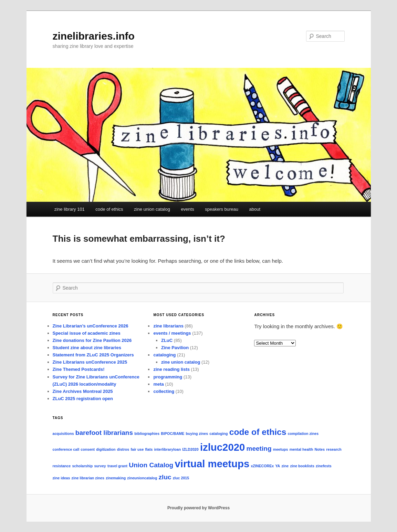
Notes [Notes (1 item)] (320, 449)
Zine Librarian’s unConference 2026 (91, 326)
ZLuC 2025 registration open (83, 399)
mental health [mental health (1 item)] (301, 449)
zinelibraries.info (94, 36)
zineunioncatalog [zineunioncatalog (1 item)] (142, 478)
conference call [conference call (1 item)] (66, 449)
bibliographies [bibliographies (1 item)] (147, 434)
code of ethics (109, 209)
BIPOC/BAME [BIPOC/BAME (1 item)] (173, 434)
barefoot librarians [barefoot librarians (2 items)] (104, 433)
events (187, 209)
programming (168, 377)
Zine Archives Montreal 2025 (83, 391)
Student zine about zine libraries (87, 348)
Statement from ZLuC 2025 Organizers (93, 355)
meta (158, 384)
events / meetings (172, 333)
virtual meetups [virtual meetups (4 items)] (212, 464)
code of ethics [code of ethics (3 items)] (258, 432)
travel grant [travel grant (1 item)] (117, 466)
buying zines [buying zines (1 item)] (197, 434)
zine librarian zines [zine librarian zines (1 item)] (88, 478)
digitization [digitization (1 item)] (106, 449)
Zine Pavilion (175, 348)
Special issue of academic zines (87, 333)
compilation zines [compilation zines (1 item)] (303, 434)
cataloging (164, 355)
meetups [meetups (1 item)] (281, 449)
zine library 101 (70, 209)
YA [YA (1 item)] (278, 466)
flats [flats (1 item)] (149, 449)
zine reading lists (171, 369)
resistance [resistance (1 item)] (62, 466)
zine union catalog (152, 209)
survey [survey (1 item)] (100, 466)
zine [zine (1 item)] (285, 466)
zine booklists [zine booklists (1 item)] (302, 466)
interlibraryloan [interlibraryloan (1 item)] (168, 449)
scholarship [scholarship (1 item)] (82, 466)
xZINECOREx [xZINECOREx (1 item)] (262, 466)
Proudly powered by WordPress (198, 508)
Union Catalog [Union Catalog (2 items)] (151, 465)
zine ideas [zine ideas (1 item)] (61, 478)
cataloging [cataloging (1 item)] (218, 434)
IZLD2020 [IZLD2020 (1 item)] (190, 449)
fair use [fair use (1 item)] (137, 449)
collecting (164, 391)
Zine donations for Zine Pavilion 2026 (92, 340)
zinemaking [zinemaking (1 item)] (116, 478)
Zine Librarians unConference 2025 (90, 362)
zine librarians (168, 326)
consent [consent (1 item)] (88, 449)
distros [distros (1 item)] (123, 449)
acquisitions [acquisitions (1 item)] (63, 434)
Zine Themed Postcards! (79, 369)
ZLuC (167, 340)
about (255, 209)
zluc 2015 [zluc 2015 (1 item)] (181, 478)
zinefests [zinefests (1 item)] (324, 466)
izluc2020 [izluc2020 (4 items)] (222, 447)
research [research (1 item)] (334, 449)
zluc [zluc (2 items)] (165, 477)
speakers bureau (222, 209)
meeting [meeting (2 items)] (259, 448)
